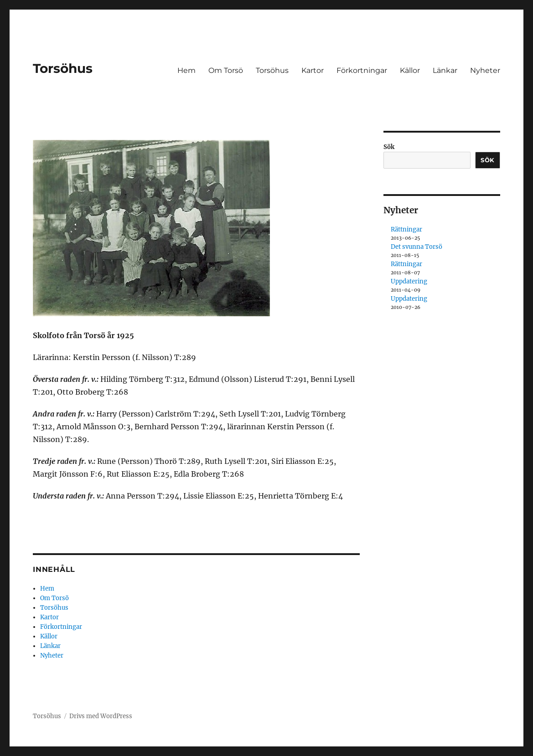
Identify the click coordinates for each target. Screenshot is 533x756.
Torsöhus (63, 68)
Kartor (313, 70)
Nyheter (485, 70)
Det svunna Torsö (417, 247)
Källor (410, 70)
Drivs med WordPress (101, 716)
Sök (389, 147)
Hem (186, 70)
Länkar (445, 70)
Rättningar (406, 229)
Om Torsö (226, 70)
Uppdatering (409, 281)
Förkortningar (362, 70)
